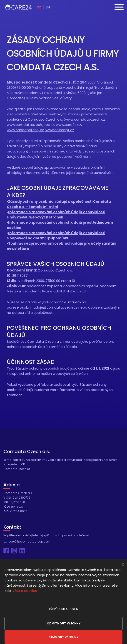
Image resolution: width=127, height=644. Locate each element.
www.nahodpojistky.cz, (26, 130)
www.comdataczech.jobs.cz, (31, 125)
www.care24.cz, (69, 125)
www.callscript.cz (60, 130)
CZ (39, 7)
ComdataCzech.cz (17, 469)
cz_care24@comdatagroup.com (27, 541)
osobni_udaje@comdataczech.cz (49, 307)
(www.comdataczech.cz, (85, 119)
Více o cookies (25, 591)
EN (48, 7)
